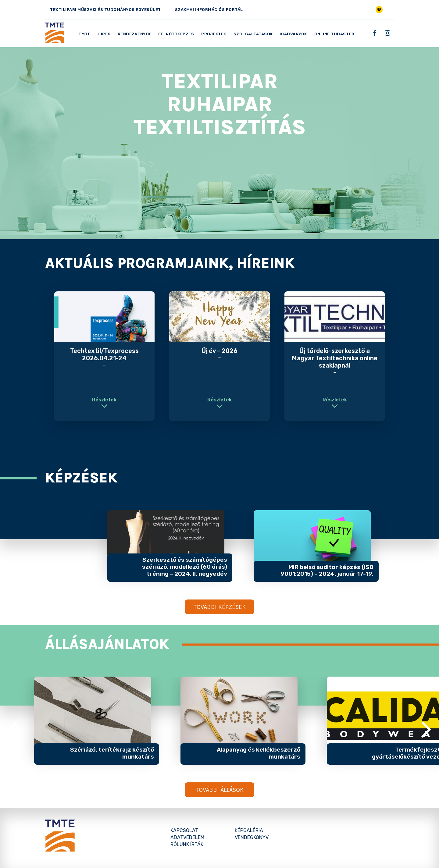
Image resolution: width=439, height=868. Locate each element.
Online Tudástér (334, 34)
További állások (220, 790)
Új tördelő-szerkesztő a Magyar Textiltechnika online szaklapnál (335, 358)
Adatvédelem (187, 837)
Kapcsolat (184, 830)
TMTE (84, 34)
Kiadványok (294, 34)
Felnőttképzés (176, 34)
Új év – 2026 (220, 351)
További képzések (220, 607)
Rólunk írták (187, 844)
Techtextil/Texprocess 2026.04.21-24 (104, 354)
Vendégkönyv (252, 837)
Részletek (104, 400)
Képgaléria (249, 830)
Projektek (214, 34)
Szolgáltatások (253, 34)
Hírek (104, 34)
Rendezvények (134, 34)
